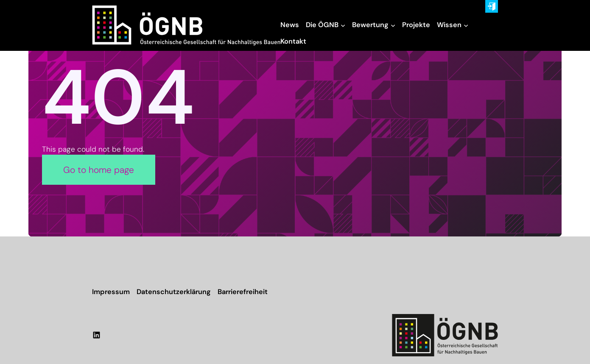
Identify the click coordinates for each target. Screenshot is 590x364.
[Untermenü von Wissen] (466, 25)
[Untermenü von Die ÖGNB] (343, 25)
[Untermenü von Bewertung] (393, 25)
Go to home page (99, 170)
